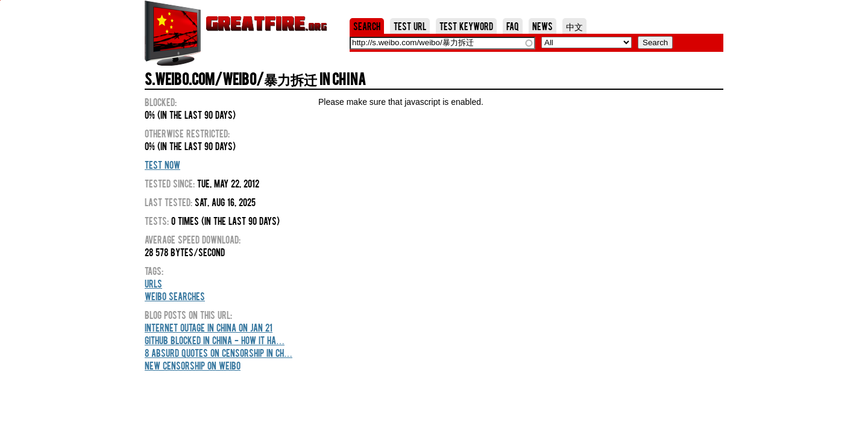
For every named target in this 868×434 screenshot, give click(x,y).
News (542, 26)
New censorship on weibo (193, 365)
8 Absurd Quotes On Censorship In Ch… (219, 353)
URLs (153, 283)
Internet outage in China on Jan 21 (209, 327)
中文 (574, 26)
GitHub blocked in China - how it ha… (215, 340)
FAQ (513, 26)
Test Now (162, 165)
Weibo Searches (175, 296)
